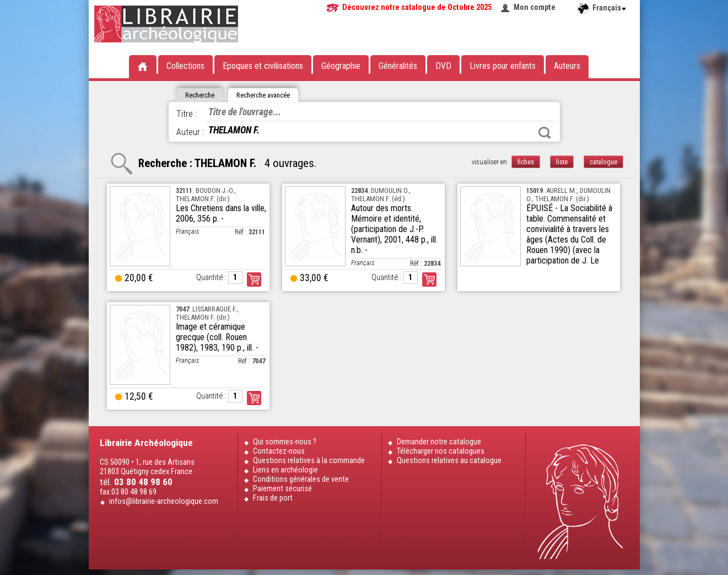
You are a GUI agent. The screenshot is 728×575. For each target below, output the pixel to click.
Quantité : (211, 278)
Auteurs (567, 66)
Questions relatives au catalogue (449, 461)
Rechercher (544, 133)
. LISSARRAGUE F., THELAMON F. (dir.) (207, 313)
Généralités (398, 66)
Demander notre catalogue (439, 442)
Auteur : (190, 132)
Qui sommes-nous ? (285, 442)
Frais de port (273, 498)
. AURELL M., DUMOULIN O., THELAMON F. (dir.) (568, 195)
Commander (254, 280)
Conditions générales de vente (301, 479)
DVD (443, 66)
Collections (185, 66)
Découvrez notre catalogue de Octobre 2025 (417, 7)
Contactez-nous (279, 451)
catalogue (603, 162)
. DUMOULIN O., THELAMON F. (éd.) (381, 195)
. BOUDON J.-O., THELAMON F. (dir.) (206, 195)
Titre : (187, 114)
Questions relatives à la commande (309, 461)
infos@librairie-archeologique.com (164, 501)
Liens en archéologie (285, 470)
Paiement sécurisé (282, 489)
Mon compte (535, 7)
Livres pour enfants (503, 66)
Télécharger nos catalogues (441, 451)
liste (562, 162)
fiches (526, 162)
